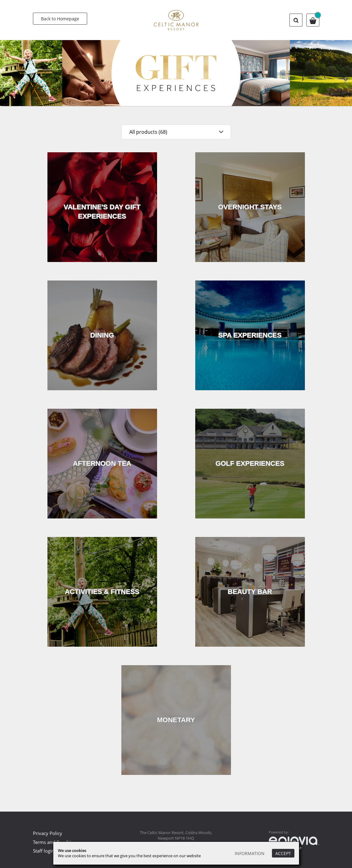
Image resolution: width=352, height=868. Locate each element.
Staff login (44, 851)
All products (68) (148, 132)
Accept (283, 853)
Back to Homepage (60, 19)
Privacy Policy (48, 833)
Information (250, 853)
